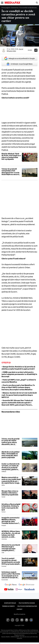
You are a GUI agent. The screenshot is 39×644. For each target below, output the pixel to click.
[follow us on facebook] (30, 589)
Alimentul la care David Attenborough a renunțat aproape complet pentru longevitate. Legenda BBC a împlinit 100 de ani (11, 548)
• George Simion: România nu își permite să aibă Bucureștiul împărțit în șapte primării (18, 368)
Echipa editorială (10, 603)
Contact (19, 609)
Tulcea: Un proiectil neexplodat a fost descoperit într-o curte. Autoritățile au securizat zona (11, 172)
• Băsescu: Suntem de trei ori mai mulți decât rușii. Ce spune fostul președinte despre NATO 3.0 (19, 395)
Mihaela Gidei (11, 51)
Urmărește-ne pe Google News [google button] (19, 64)
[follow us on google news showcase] (26, 585)
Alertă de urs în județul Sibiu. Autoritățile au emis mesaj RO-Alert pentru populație (11, 455)
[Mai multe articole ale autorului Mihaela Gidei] (4, 50)
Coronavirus (15, 8)
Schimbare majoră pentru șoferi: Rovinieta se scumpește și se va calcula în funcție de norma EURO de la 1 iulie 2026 (11, 575)
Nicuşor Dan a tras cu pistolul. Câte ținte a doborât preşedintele (10, 493)
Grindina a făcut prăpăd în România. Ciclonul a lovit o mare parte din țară (11, 507)
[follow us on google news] (11, 585)
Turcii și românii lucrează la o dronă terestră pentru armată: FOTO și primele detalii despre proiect (11, 561)
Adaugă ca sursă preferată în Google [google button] (19, 58)
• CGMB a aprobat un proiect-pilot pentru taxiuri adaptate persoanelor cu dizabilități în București (19, 374)
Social (21, 49)
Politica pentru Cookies (27, 603)
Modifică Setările (20, 614)
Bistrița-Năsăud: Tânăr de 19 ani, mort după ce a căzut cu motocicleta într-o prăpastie (11, 157)
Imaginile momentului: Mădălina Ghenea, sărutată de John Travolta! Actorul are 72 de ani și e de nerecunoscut (11, 521)
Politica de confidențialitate (27, 606)
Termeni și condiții (8, 606)
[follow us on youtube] (9, 590)
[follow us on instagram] (19, 590)
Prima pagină (6, 8)
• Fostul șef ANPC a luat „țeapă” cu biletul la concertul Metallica (19, 381)
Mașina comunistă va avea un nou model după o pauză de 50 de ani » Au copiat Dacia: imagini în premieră (11, 480)
